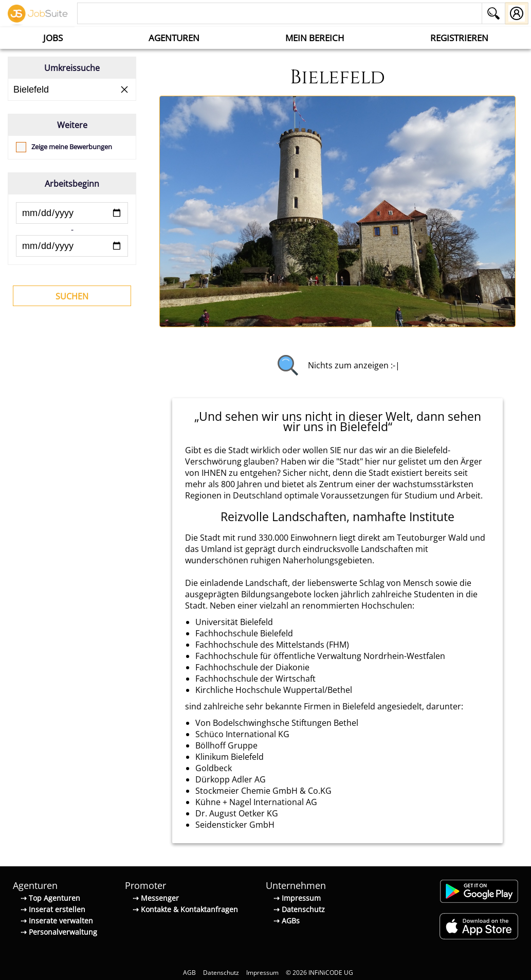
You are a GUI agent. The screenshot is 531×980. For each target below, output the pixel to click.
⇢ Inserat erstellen (53, 909)
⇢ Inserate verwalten (57, 921)
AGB (189, 973)
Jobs (53, 38)
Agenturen (174, 38)
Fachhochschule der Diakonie (252, 667)
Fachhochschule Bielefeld (244, 633)
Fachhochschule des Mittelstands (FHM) (272, 645)
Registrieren (459, 38)
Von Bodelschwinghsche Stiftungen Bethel (277, 723)
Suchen (72, 296)
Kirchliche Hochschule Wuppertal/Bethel (274, 690)
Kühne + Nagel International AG (256, 802)
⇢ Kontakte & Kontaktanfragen (185, 909)
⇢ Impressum (297, 898)
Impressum (262, 973)
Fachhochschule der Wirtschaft (255, 679)
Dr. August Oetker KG (237, 813)
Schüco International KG (242, 734)
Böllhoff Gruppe (226, 745)
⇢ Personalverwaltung (59, 932)
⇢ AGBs (287, 921)
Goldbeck (214, 768)
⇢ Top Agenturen (50, 898)
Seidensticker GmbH (235, 825)
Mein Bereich (315, 38)
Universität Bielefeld (234, 622)
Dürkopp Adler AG (231, 779)
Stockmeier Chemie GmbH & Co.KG (263, 791)
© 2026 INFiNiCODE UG (319, 973)
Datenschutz (221, 973)
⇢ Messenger (156, 898)
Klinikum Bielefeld (230, 757)
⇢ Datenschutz (299, 909)
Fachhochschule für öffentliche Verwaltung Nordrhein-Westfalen (320, 656)
